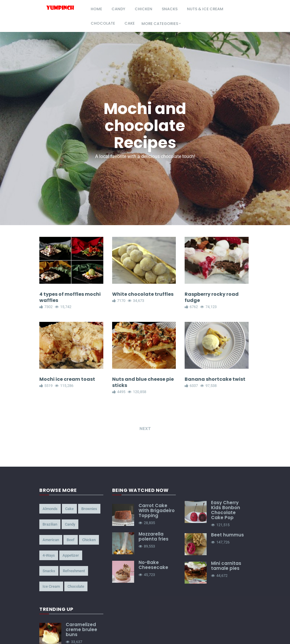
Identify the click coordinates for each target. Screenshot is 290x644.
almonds (50, 509)
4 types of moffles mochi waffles (70, 297)
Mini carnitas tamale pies (226, 566)
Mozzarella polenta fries (154, 537)
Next (145, 429)
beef (71, 540)
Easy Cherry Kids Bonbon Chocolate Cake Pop (226, 510)
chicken (144, 9)
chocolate (103, 23)
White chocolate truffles (143, 294)
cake (130, 23)
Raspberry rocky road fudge (212, 297)
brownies (89, 509)
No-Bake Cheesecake (153, 565)
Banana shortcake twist (215, 379)
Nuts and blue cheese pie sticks (143, 382)
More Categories (160, 24)
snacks (170, 9)
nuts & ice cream (205, 9)
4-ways (49, 556)
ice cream (51, 587)
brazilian (50, 525)
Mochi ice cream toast (67, 379)
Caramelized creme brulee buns (81, 630)
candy (118, 9)
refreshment (74, 571)
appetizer (71, 556)
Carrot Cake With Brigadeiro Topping (157, 511)
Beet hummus (227, 535)
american (51, 540)
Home (96, 9)
